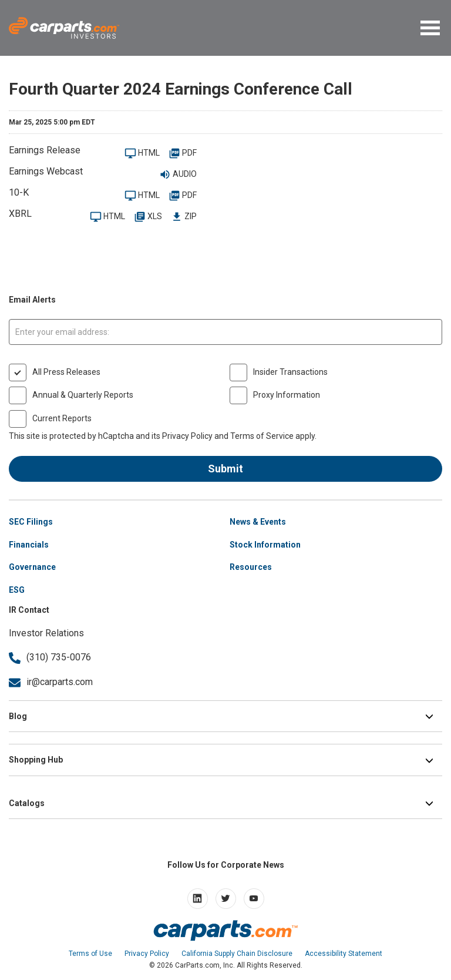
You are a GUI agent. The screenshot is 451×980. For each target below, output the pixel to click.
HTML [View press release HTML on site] (142, 154)
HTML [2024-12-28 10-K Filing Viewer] (142, 196)
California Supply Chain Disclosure (237, 954)
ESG (17, 590)
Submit (225, 469)
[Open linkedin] (198, 899)
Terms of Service (262, 436)
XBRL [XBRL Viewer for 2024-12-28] (20, 214)
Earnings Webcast (46, 171)
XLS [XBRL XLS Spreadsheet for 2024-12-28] (148, 217)
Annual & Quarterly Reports (83, 395)
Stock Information (265, 545)
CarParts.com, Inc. (205, 965)
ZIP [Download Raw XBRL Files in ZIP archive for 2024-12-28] (184, 217)
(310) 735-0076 (50, 657)
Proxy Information (287, 395)
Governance (32, 567)
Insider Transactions (290, 372)
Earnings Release (45, 150)
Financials (29, 545)
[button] (431, 30)
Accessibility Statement (344, 954)
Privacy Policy (187, 436)
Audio (178, 175)
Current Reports (62, 418)
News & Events (258, 522)
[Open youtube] (254, 899)
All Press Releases (66, 372)
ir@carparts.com (51, 682)
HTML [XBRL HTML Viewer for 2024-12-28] (107, 217)
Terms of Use (90, 954)
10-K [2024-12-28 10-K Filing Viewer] (19, 192)
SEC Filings (31, 522)
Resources (251, 567)
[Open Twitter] (226, 899)
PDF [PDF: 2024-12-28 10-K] (183, 196)
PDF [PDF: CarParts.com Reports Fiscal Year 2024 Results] (183, 154)
